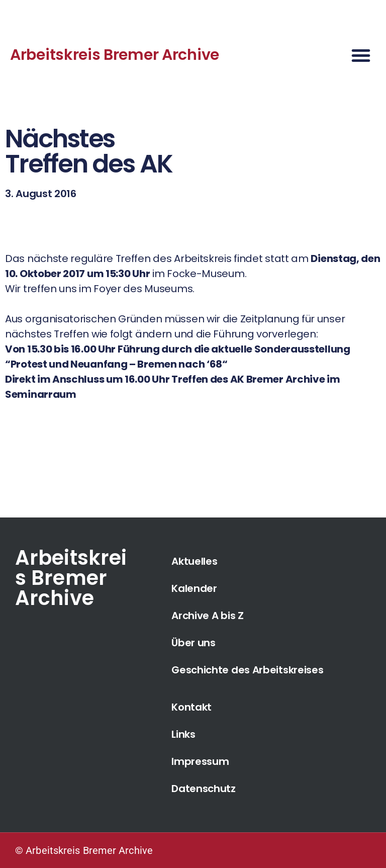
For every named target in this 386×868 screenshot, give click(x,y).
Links (183, 734)
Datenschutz (204, 789)
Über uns (194, 643)
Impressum (200, 761)
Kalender (194, 588)
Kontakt (191, 707)
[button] (361, 55)
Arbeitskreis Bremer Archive (115, 55)
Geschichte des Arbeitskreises (247, 670)
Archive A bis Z (208, 616)
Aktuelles (194, 561)
